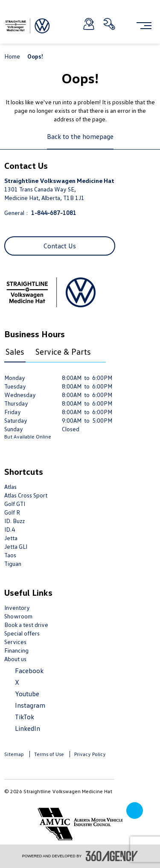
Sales (15, 351)
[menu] (144, 26)
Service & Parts (63, 351)
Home (13, 56)
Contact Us (60, 246)
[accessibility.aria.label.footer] (112, 856)
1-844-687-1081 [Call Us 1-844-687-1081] (54, 213)
